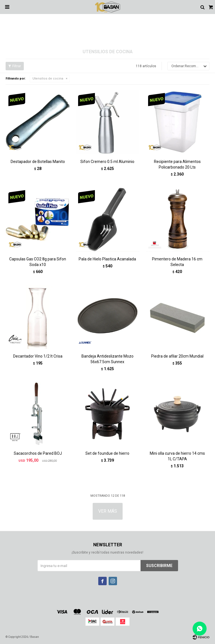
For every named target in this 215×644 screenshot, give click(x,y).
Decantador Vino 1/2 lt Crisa (38, 356)
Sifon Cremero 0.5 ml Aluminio (107, 162)
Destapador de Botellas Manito (38, 162)
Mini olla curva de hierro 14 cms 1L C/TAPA (177, 456)
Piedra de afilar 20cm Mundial (177, 356)
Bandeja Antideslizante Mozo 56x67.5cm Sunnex (107, 359)
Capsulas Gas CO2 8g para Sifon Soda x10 (38, 262)
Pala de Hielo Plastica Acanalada (107, 259)
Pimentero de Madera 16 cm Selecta (177, 262)
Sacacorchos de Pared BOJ (38, 453)
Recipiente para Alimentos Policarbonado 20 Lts (177, 164)
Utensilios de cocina (48, 79)
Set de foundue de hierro (107, 453)
